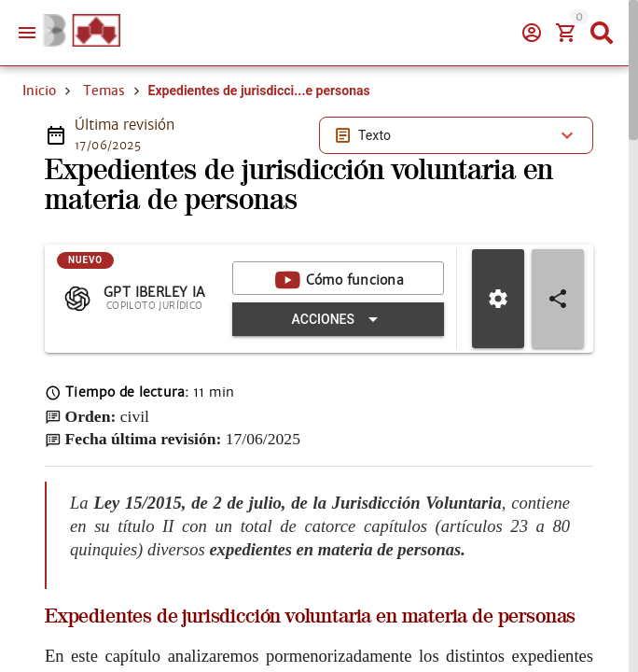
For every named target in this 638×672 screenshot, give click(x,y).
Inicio (39, 91)
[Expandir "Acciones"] (338, 320)
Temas (104, 91)
